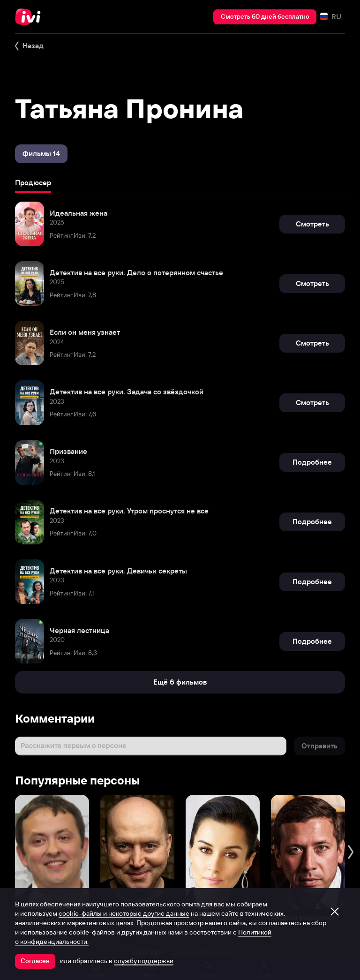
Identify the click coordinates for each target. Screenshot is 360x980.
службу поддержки (144, 961)
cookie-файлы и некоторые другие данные (124, 913)
